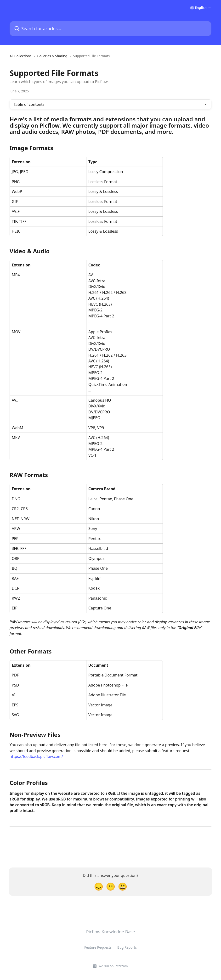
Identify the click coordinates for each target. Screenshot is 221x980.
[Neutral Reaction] (111, 886)
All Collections (20, 56)
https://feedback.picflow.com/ (36, 756)
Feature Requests (98, 947)
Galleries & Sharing (52, 56)
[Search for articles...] (110, 29)
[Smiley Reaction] (123, 886)
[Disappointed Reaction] (99, 886)
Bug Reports (127, 947)
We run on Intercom (113, 966)
